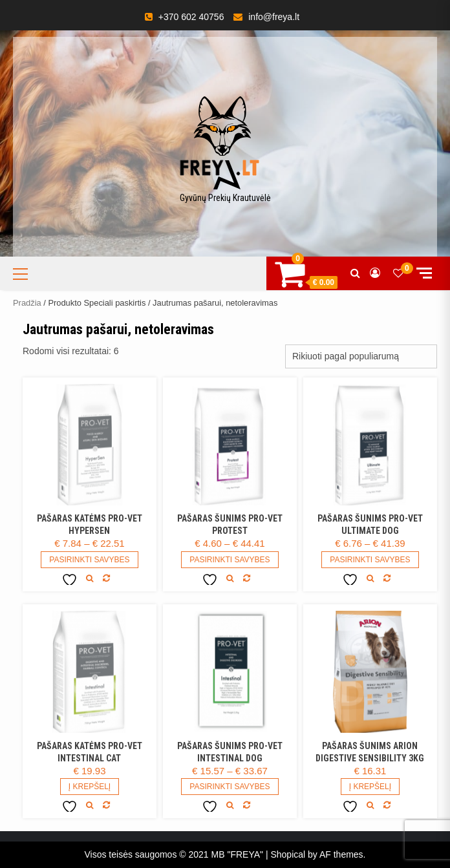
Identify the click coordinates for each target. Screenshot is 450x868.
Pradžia (27, 303)
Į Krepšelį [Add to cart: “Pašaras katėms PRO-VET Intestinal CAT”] (90, 787)
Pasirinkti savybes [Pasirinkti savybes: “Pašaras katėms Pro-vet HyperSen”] (89, 560)
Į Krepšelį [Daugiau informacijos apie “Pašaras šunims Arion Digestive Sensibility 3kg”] (370, 787)
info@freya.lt (274, 17)
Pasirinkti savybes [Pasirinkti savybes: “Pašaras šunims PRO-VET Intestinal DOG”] (230, 787)
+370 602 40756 (191, 17)
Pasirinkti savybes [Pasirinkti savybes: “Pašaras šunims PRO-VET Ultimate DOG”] (370, 560)
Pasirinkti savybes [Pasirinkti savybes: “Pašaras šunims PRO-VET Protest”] (230, 560)
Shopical (288, 854)
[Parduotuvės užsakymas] (361, 356)
